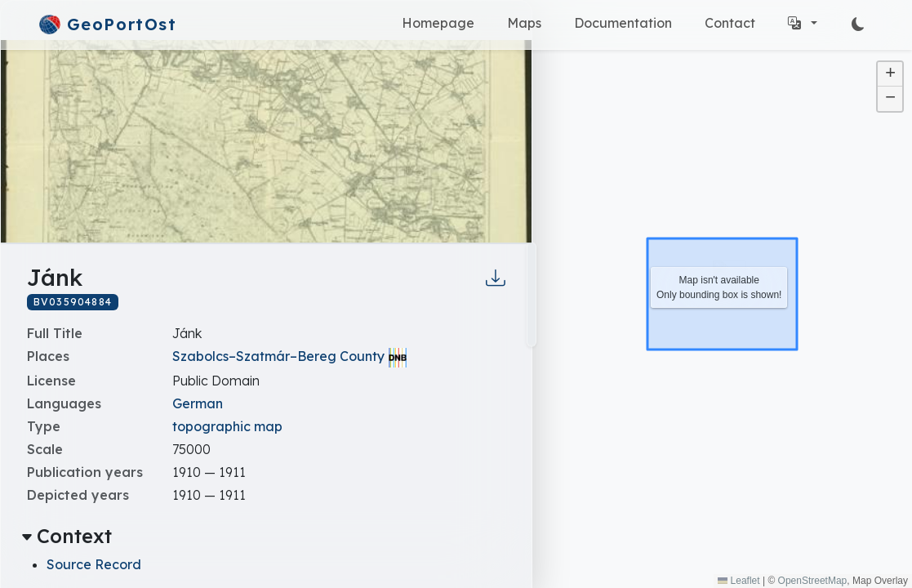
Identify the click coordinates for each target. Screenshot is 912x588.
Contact (730, 23)
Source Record (94, 564)
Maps (524, 23)
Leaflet (738, 581)
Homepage (438, 23)
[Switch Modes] (858, 24)
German (198, 403)
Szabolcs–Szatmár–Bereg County (278, 356)
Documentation (623, 23)
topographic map (227, 426)
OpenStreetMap (813, 581)
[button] (803, 23)
